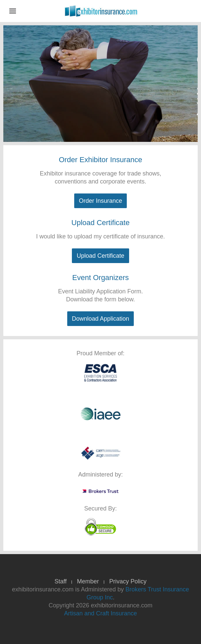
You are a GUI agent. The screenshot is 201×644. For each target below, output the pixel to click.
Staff (61, 581)
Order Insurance (100, 201)
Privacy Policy (128, 581)
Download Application (100, 319)
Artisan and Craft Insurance (100, 613)
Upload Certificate (100, 256)
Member (88, 581)
